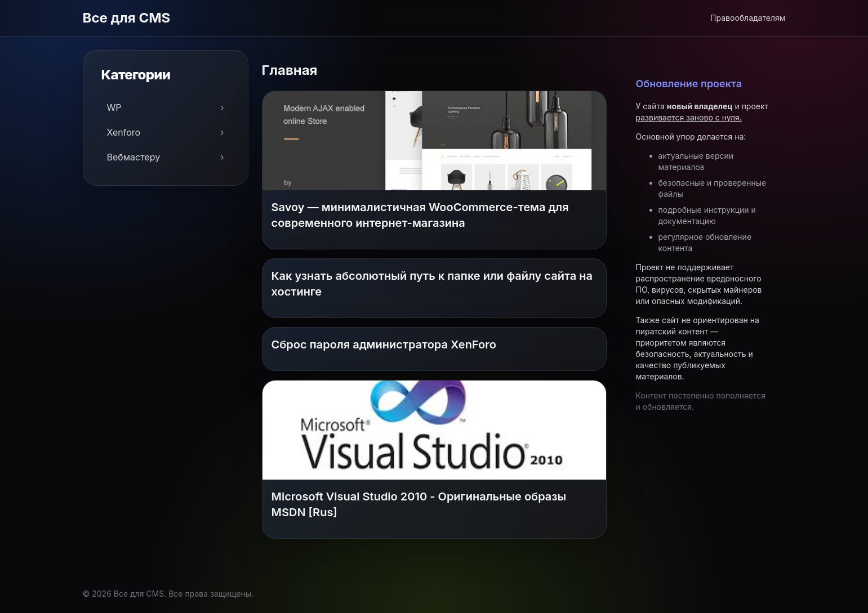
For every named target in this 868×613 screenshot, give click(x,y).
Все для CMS (127, 18)
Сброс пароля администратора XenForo (384, 344)
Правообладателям (748, 18)
